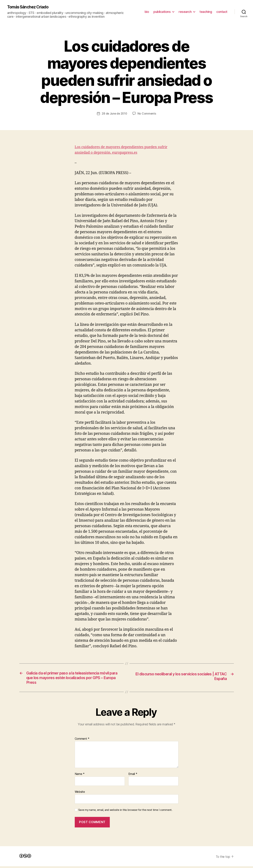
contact (222, 12)
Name (80, 776)
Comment (82, 741)
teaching (206, 12)
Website (80, 793)
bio (147, 12)
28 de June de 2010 (114, 114)
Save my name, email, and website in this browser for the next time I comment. (125, 812)
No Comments (147, 114)
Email (133, 776)
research (185, 12)
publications (162, 12)
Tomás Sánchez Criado (29, 7)
